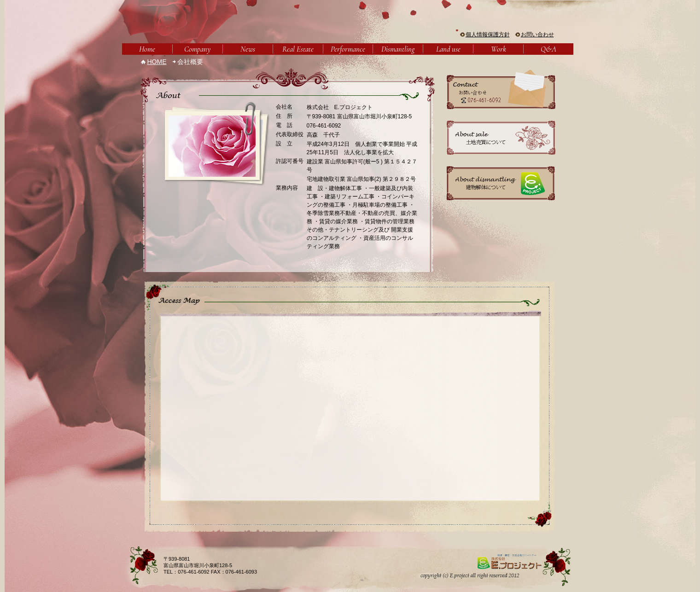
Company (197, 49)
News (248, 49)
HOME (157, 62)
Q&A (548, 49)
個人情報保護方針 (488, 35)
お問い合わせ (537, 35)
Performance (348, 49)
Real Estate (298, 49)
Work (499, 49)
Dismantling (398, 49)
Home (147, 49)
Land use (448, 49)
